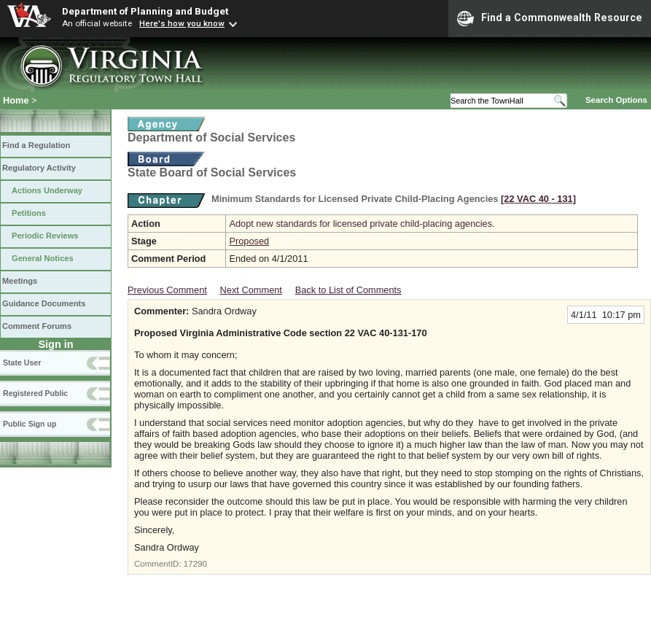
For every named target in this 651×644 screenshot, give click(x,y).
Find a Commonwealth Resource (550, 18)
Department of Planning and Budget (145, 11)
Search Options (616, 100)
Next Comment (251, 290)
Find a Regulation (36, 145)
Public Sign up (30, 424)
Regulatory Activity (39, 168)
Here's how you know (182, 23)
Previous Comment (167, 290)
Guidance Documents (44, 303)
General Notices (43, 258)
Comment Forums (37, 326)
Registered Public (35, 393)
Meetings (20, 281)
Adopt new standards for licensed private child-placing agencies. (362, 224)
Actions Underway (47, 190)
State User (22, 362)
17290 (195, 564)
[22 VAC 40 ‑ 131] (538, 199)
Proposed (249, 241)
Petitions (29, 213)
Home (16, 100)
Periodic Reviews (45, 236)
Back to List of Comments (348, 290)
